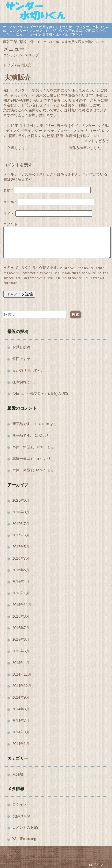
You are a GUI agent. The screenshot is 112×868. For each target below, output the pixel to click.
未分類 (18, 774)
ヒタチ (49, 131)
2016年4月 (21, 582)
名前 (8, 190)
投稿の (22, 816)
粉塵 (50, 136)
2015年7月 (21, 628)
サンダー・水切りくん (56, 11)
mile (39, 459)
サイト (9, 214)
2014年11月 (22, 674)
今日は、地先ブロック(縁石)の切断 (40, 394)
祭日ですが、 (23, 359)
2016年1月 (21, 593)
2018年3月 (21, 512)
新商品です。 (23, 424)
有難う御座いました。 (89, 148)
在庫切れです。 (25, 382)
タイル (103, 126)
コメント (10, 224)
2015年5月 (21, 651)
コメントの (25, 828)
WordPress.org (24, 839)
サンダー (88, 126)
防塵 (60, 136)
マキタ (78, 131)
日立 (22, 136)
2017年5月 (21, 547)
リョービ (93, 131)
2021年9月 (21, 501)
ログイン (19, 804)
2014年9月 (21, 697)
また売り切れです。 (28, 370)
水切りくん (36, 136)
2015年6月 (21, 640)
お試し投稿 (21, 347)
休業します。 (16, 148)
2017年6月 (21, 535)
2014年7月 (21, 721)
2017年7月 (21, 524)
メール (10, 202)
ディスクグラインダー (24, 131)
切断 (12, 136)
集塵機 (71, 136)
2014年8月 (21, 709)
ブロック (64, 131)
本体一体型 (21, 447)
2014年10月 (22, 686)
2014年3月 (21, 732)
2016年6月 (21, 570)
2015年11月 (22, 605)
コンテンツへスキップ (21, 55)
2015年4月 (21, 663)
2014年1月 (21, 744)
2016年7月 (21, 558)
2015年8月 (21, 616)
